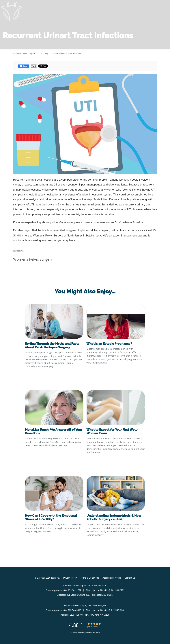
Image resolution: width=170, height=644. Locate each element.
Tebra (98, 633)
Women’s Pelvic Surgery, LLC (26, 54)
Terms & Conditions (90, 578)
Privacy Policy (70, 578)
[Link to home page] (12, 12)
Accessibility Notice (112, 578)
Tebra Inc (55, 578)
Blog (46, 54)
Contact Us (130, 578)
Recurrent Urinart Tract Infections (67, 54)
